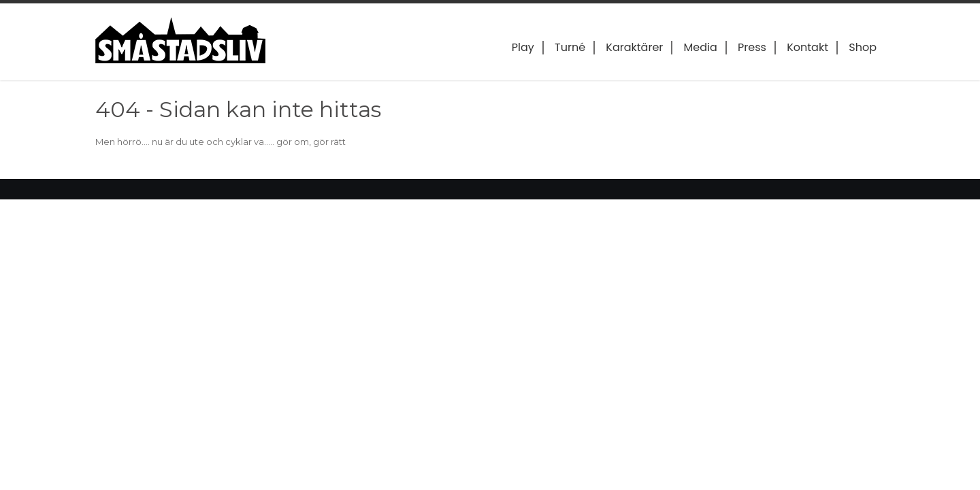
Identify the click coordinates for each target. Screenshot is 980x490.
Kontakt (807, 48)
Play (523, 48)
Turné (570, 48)
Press (752, 48)
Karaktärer (634, 48)
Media (701, 48)
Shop (863, 48)
